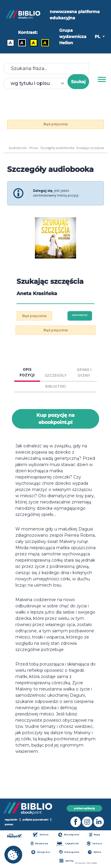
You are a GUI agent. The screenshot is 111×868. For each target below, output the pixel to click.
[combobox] (39, 83)
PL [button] (98, 37)
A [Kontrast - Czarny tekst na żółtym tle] (33, 43)
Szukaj (78, 82)
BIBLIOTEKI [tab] (55, 386)
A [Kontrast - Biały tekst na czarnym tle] (22, 43)
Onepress (41, 852)
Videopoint (69, 852)
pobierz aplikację (84, 808)
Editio (95, 852)
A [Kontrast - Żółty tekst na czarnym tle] (45, 43)
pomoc (9, 824)
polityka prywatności (35, 820)
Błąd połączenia (56, 124)
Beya (95, 835)
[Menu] (102, 80)
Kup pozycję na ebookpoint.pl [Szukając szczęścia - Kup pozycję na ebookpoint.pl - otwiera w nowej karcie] (55, 419)
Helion (41, 835)
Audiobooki (18, 148)
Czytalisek (67, 844)
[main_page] (6, 148)
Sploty (66, 861)
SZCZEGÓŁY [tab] (56, 375)
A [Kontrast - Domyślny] (10, 43)
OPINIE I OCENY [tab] (84, 373)
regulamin (11, 820)
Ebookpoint (69, 835)
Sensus (94, 844)
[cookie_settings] (13, 855)
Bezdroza (39, 844)
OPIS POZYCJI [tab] (27, 372)
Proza (34, 148)
